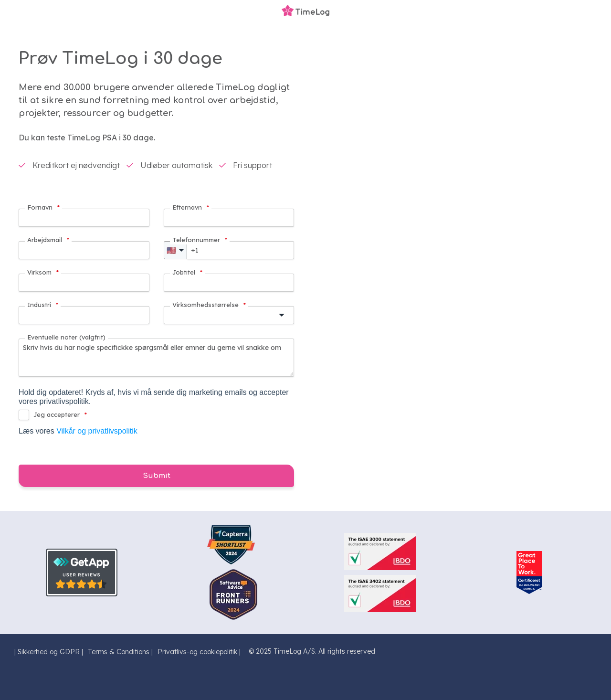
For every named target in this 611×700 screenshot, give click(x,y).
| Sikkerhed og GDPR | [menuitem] (49, 652)
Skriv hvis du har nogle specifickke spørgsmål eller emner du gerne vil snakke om (156, 358)
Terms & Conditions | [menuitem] (120, 652)
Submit (157, 476)
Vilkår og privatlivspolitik (97, 431)
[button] (229, 315)
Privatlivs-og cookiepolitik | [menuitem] (199, 652)
